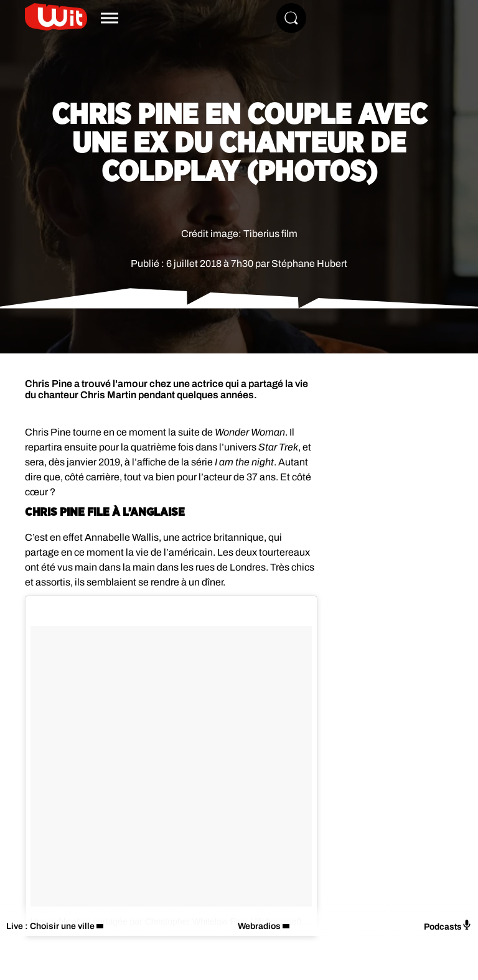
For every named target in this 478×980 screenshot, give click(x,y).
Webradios (259, 926)
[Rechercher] (291, 18)
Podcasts (448, 926)
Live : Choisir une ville (50, 926)
